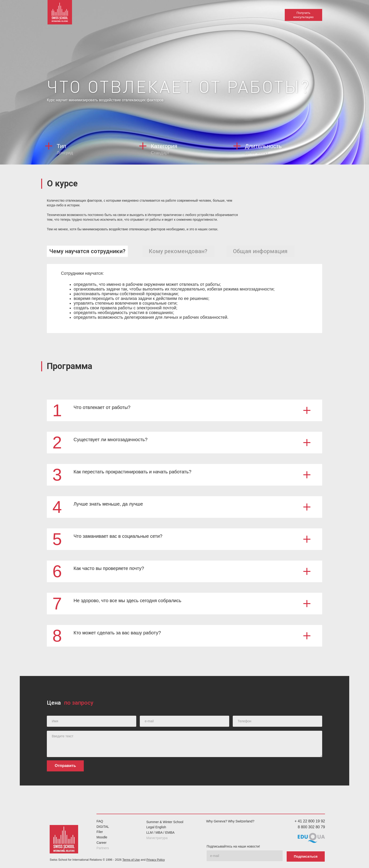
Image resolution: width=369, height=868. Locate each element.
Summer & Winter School (165, 822)
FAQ (100, 821)
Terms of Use (131, 859)
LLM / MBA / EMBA (160, 833)
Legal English (156, 827)
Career (102, 842)
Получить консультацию (303, 15)
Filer (100, 832)
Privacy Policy (156, 859)
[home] (61, 14)
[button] (184, 410)
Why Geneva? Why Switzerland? (230, 821)
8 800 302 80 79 (311, 827)
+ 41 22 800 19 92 (310, 821)
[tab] (87, 251)
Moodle (102, 837)
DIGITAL (103, 826)
